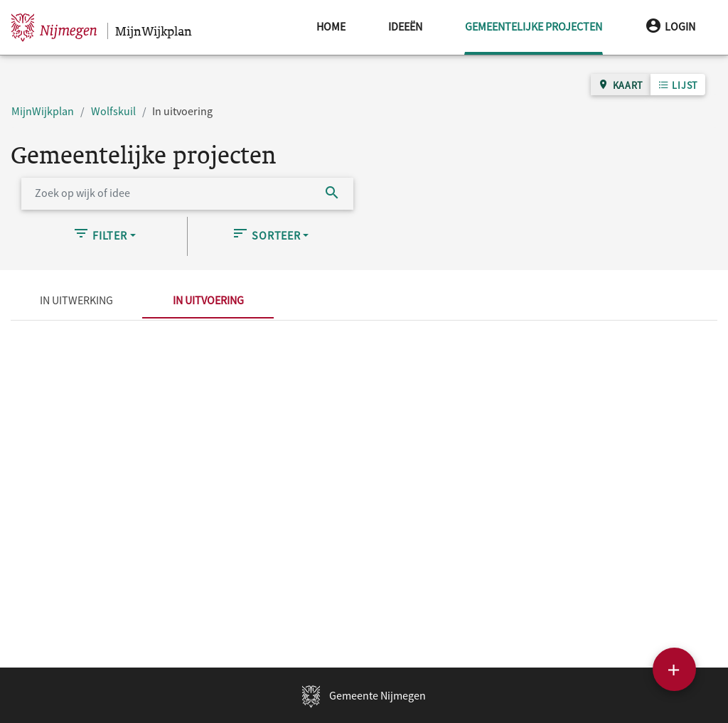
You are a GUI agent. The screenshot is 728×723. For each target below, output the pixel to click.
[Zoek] (332, 194)
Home (331, 26)
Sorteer (266, 234)
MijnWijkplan (43, 111)
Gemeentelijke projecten (534, 17)
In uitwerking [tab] (76, 300)
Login (670, 26)
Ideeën (405, 26)
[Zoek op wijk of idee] (166, 194)
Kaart (621, 85)
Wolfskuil (113, 111)
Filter (100, 234)
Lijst (678, 85)
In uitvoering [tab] (208, 300)
